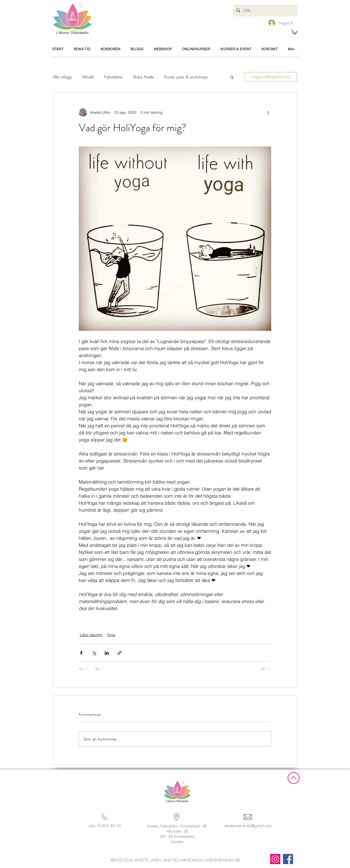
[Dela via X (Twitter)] (94, 653)
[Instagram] (275, 859)
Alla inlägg (62, 77)
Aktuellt (88, 77)
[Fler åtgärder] (268, 112)
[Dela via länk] (119, 653)
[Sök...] (265, 11)
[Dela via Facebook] (81, 653)
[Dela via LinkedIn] (107, 653)
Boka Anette (144, 77)
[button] (294, 32)
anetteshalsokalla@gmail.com (248, 826)
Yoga (111, 635)
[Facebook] (288, 859)
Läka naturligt (91, 635)
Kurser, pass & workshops (186, 77)
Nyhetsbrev (114, 77)
